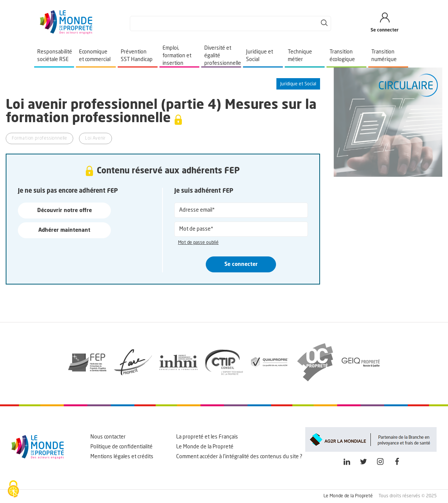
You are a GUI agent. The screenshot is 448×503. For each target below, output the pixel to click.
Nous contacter (108, 437)
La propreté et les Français (207, 437)
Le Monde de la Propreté (205, 447)
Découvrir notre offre (65, 211)
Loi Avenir (95, 138)
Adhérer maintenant (64, 230)
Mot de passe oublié (198, 243)
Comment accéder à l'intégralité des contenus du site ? (239, 457)
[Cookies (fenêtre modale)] (13, 490)
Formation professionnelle (39, 138)
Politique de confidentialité (121, 447)
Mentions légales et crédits (122, 457)
